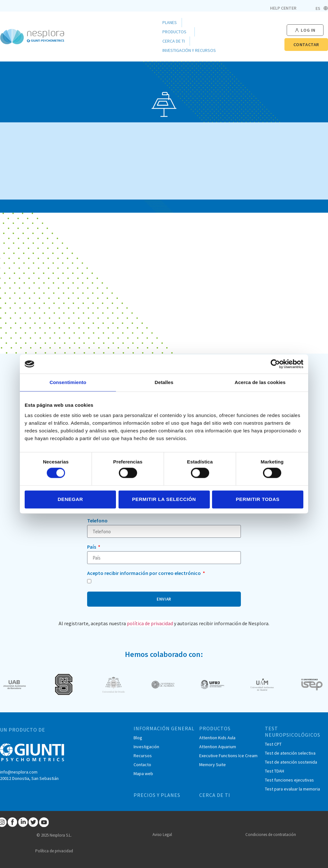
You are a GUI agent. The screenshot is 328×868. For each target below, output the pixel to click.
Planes (170, 22)
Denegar (70, 499)
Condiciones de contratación (271, 835)
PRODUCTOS (215, 728)
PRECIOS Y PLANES (157, 795)
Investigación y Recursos (191, 51)
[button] (305, 30)
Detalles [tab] (164, 382)
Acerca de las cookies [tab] (260, 382)
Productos (176, 32)
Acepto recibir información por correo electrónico (144, 573)
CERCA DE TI (215, 795)
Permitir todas (258, 499)
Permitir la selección (164, 499)
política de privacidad (150, 623)
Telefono (97, 521)
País (92, 547)
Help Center (283, 8)
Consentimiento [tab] (68, 382)
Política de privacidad (54, 851)
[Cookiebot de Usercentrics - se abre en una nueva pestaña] (275, 364)
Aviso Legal (162, 835)
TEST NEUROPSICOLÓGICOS (293, 732)
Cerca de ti (174, 41)
